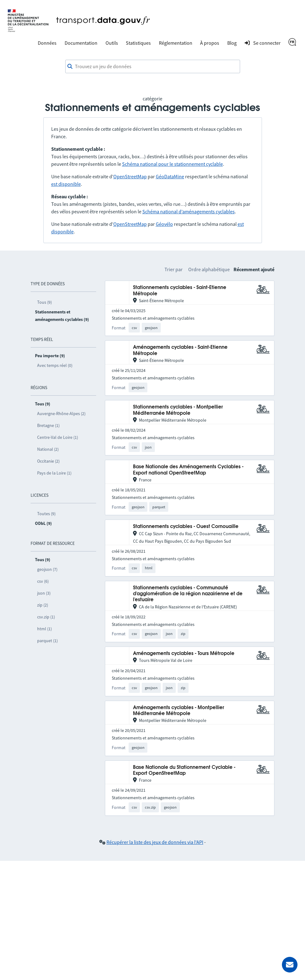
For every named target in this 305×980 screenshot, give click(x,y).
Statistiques (138, 43)
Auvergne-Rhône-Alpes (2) (61, 414)
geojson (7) (47, 569)
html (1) (44, 629)
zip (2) (43, 605)
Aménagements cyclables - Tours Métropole (184, 654)
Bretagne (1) (48, 425)
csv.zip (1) (46, 617)
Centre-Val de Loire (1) (58, 437)
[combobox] (153, 67)
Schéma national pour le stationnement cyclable (172, 164)
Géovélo (164, 224)
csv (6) (43, 581)
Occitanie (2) (48, 461)
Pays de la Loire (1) (54, 473)
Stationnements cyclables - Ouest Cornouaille (186, 527)
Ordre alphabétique (209, 269)
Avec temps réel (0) (55, 365)
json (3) (44, 593)
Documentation (81, 43)
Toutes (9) (46, 514)
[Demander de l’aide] (290, 965)
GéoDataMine (170, 176)
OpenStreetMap (130, 176)
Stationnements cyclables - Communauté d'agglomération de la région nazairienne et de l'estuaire (188, 594)
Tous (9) (44, 302)
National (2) (48, 449)
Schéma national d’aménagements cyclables (189, 211)
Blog (232, 43)
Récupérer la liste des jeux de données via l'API (155, 842)
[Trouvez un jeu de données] (153, 67)
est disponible (66, 184)
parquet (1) (47, 641)
